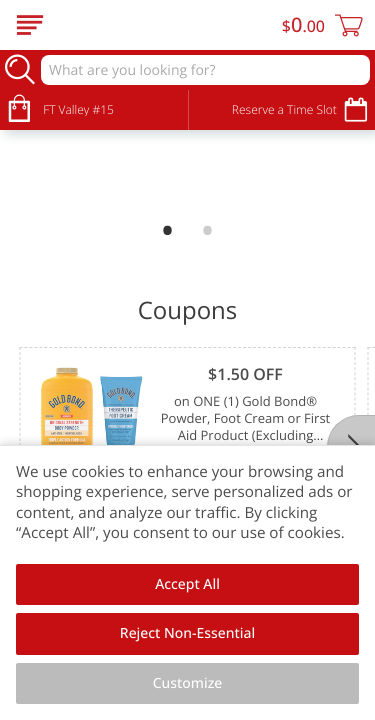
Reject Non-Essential (187, 633)
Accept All (187, 584)
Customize (188, 683)
